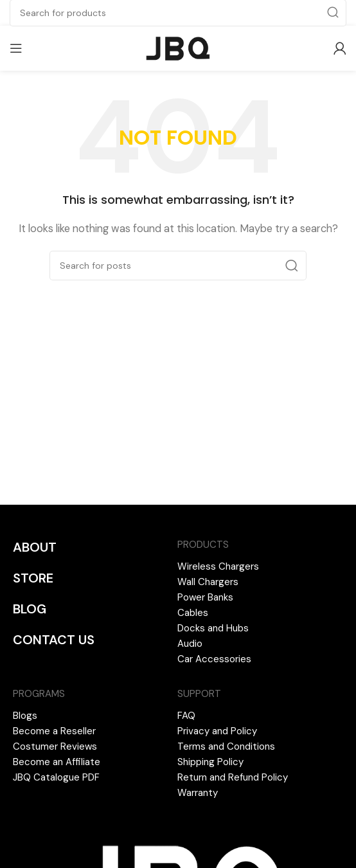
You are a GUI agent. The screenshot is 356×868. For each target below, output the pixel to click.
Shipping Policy (210, 762)
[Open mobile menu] (16, 48)
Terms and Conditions (226, 746)
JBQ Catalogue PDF (56, 777)
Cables (193, 613)
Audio (190, 644)
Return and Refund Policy (233, 777)
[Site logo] (178, 48)
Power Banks (205, 597)
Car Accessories (214, 659)
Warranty (198, 793)
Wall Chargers (208, 582)
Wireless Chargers (218, 566)
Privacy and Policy (217, 731)
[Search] (178, 266)
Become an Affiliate (57, 762)
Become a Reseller (54, 731)
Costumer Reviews (55, 746)
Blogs (25, 716)
